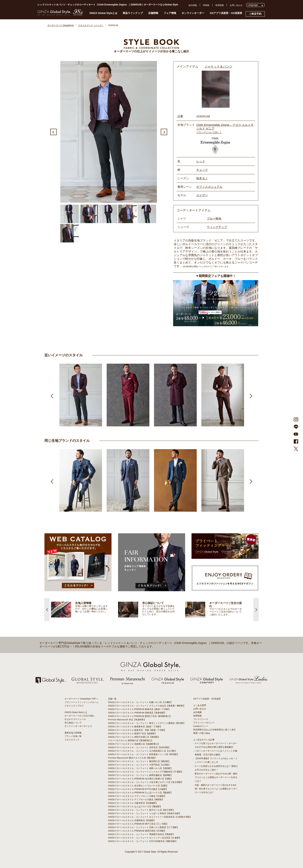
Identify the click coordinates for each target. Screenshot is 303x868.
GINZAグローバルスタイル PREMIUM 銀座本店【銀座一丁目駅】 (139, 709)
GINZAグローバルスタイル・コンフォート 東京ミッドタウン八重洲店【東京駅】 (147, 723)
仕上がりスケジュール (75, 719)
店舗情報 (153, 13)
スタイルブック (72, 740)
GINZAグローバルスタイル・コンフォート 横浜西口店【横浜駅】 (139, 761)
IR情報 (206, 5)
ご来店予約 (255, 14)
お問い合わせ (236, 5)
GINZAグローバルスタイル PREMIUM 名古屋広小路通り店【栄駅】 (140, 779)
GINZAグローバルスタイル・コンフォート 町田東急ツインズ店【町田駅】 (143, 754)
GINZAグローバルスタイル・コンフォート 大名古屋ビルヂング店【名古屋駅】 (146, 782)
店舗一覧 (112, 699)
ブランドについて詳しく (209, 132)
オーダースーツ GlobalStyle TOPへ (81, 699)
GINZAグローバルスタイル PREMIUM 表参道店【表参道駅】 (137, 713)
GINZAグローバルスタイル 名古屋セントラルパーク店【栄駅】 (138, 786)
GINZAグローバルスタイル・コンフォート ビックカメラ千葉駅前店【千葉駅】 (146, 772)
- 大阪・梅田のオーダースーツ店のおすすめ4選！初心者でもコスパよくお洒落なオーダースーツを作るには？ (215, 789)
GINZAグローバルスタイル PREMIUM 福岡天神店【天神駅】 (137, 831)
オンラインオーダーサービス (78, 726)
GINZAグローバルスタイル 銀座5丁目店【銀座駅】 (132, 733)
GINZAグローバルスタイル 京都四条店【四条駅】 (132, 820)
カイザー (202, 195)
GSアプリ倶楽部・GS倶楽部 (226, 13)
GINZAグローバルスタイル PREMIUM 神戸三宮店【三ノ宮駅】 (138, 824)
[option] (109, 132)
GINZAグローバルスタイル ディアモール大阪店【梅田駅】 (136, 799)
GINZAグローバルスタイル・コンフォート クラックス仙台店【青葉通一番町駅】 (147, 706)
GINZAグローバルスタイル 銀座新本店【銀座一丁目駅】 (135, 727)
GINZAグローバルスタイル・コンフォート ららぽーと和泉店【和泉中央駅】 (145, 813)
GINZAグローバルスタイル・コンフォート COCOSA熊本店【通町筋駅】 (143, 841)
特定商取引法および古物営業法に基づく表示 (214, 730)
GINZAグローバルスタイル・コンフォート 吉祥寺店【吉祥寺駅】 (139, 747)
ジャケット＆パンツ (218, 66)
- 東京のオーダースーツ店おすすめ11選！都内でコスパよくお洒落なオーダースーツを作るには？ (215, 777)
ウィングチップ (217, 227)
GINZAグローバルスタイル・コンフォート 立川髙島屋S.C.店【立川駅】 (142, 751)
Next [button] (164, 132)
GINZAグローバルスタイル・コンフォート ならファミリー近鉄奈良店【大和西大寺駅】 (150, 817)
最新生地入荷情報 (73, 733)
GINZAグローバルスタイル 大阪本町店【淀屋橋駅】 (133, 803)
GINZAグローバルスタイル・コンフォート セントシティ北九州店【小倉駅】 (145, 838)
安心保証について (73, 723)
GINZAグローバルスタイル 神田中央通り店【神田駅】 (134, 737)
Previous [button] (53, 132)
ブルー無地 (214, 218)
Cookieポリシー (201, 726)
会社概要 (197, 712)
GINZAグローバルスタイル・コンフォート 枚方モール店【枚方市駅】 (141, 810)
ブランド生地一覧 (73, 736)
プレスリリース (201, 719)
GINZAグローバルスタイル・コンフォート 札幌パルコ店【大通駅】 (140, 702)
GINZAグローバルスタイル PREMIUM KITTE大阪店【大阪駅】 (138, 789)
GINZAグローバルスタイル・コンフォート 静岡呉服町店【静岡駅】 (140, 775)
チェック (202, 170)
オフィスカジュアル (209, 187)
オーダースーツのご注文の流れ (79, 716)
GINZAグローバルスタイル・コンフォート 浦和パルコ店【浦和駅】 (140, 768)
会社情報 (193, 5)
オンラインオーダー (193, 13)
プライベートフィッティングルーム (82, 702)
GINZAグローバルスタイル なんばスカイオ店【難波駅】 (135, 806)
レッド (201, 161)
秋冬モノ (202, 178)
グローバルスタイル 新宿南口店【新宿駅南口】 (131, 740)
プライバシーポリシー (204, 723)
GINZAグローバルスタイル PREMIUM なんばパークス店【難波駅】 (140, 793)
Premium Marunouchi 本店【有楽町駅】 (127, 720)
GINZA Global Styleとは (103, 13)
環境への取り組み (202, 733)
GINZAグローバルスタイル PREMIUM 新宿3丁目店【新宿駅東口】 (140, 716)
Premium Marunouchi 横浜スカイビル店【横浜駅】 (132, 758)
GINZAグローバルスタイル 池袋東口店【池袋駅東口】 (134, 744)
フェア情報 (170, 13)
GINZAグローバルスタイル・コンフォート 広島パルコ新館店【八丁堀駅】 (143, 827)
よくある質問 (200, 705)
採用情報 (220, 5)
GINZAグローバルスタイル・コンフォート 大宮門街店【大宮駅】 (139, 765)
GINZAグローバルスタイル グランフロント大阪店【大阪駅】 (137, 796)
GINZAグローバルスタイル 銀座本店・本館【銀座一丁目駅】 (137, 730)
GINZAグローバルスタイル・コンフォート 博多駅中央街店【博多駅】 (141, 834)
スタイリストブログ (74, 706)
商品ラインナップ (133, 13)
